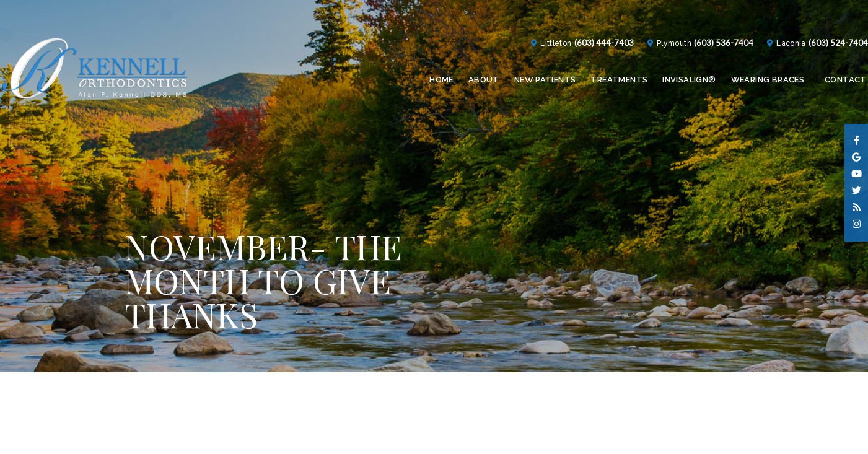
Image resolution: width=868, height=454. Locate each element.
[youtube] (857, 174)
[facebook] (857, 141)
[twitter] (857, 191)
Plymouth (651, 14)
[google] (857, 158)
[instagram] (857, 225)
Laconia (774, 14)
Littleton (528, 14)
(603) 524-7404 (826, 13)
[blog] (857, 208)
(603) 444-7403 (582, 13)
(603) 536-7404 (706, 13)
